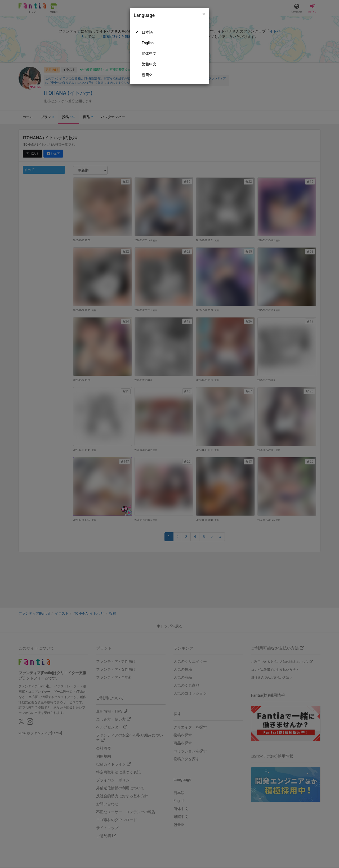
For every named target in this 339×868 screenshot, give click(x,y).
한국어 (147, 75)
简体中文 (149, 53)
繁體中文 (149, 64)
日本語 (147, 32)
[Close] (204, 14)
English (148, 43)
